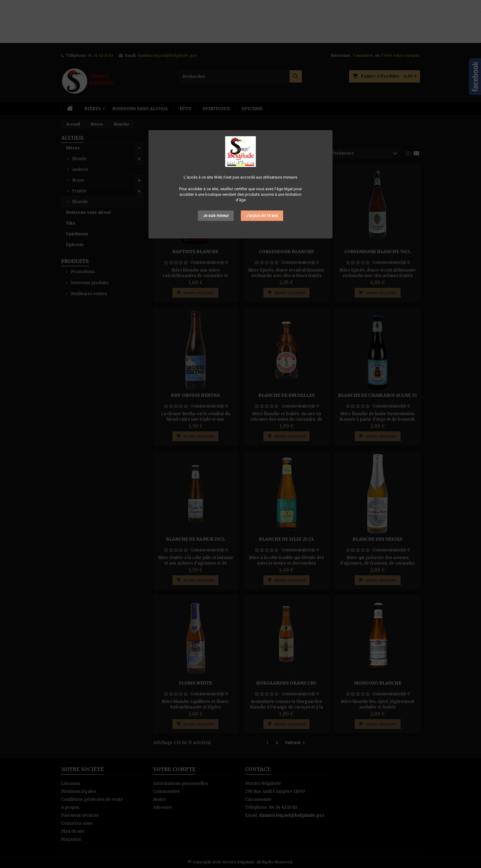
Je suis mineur (216, 216)
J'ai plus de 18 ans (262, 216)
